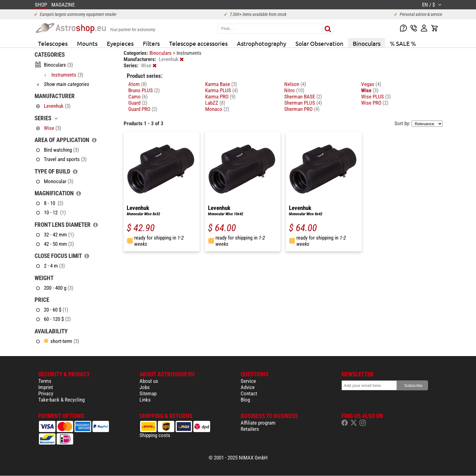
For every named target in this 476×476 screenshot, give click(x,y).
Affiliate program (258, 423)
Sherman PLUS (303, 103)
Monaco (217, 109)
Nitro (294, 90)
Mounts (87, 43)
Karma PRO (220, 97)
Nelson (295, 84)
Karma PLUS (222, 90)
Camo (138, 97)
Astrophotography (262, 43)
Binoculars (367, 43)
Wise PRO (375, 103)
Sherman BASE (303, 97)
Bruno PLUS (144, 90)
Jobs (145, 387)
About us (149, 381)
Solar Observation (319, 43)
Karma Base (221, 84)
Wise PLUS (376, 97)
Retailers (250, 429)
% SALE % (403, 43)
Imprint (46, 387)
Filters (151, 43)
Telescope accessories (198, 43)
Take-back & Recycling (61, 400)
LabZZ (215, 103)
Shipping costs (155, 435)
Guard (138, 103)
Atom (137, 84)
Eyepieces (120, 43)
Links (145, 400)
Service (248, 381)
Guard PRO (143, 109)
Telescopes (53, 43)
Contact (249, 393)
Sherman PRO (302, 109)
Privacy (46, 393)
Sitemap (148, 393)
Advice (248, 387)
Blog (245, 400)
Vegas (371, 84)
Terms (45, 381)
